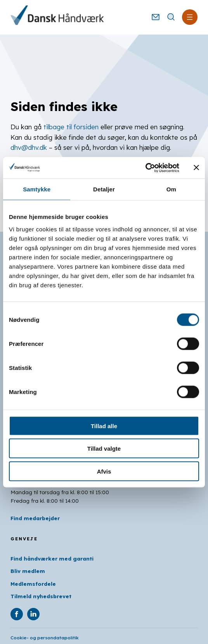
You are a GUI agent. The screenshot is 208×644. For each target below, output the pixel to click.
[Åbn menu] (190, 17)
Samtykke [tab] (37, 189)
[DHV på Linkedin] (33, 614)
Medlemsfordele (33, 584)
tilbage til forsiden (71, 127)
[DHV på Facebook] (17, 614)
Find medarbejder (35, 518)
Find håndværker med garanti (52, 558)
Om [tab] (171, 189)
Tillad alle (104, 426)
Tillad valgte (104, 449)
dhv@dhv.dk (29, 147)
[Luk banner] (196, 168)
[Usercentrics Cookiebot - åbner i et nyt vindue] (145, 168)
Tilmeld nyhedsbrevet (41, 596)
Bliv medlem (28, 571)
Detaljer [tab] (104, 189)
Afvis (104, 471)
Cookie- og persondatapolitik (45, 638)
